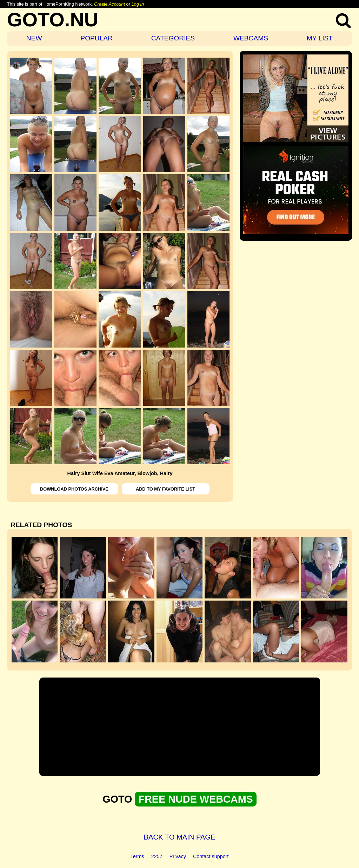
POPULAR (97, 38)
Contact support (211, 856)
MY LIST (320, 38)
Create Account (109, 4)
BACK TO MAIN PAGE (180, 837)
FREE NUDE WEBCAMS (195, 799)
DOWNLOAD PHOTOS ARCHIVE (74, 489)
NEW (34, 38)
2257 (157, 856)
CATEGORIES (173, 38)
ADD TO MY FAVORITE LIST (165, 489)
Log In (138, 4)
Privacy (178, 856)
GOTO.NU (53, 20)
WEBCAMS (251, 38)
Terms (137, 856)
